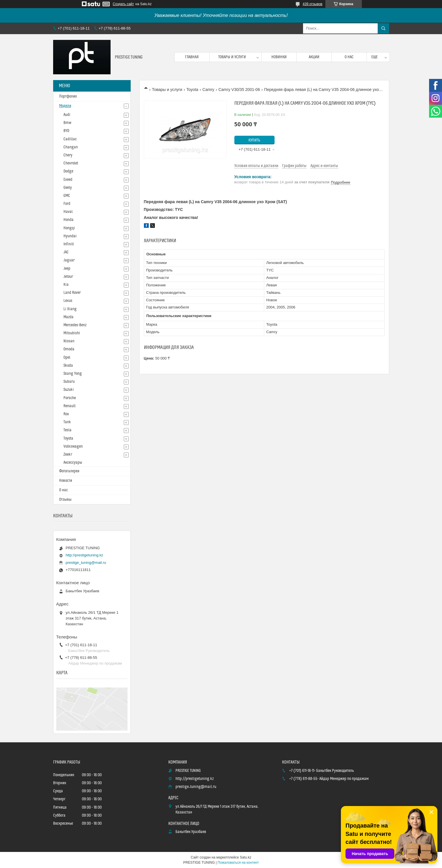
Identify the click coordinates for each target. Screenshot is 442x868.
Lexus (68, 301)
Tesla (67, 430)
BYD (66, 131)
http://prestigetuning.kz (85, 555)
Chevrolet (71, 163)
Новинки (279, 57)
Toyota (192, 90)
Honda (68, 220)
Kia (66, 285)
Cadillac (70, 139)
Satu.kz (246, 857)
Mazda (68, 317)
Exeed (68, 180)
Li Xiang (70, 309)
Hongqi (69, 228)
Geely (68, 188)
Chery (68, 155)
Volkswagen (73, 446)
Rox (66, 414)
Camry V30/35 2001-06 (239, 90)
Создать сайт (123, 4)
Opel (67, 358)
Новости (66, 481)
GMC (67, 196)
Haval (68, 212)
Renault (70, 406)
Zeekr (68, 455)
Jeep (67, 269)
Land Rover (72, 293)
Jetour (68, 277)
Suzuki (69, 390)
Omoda (69, 349)
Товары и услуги (232, 57)
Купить (254, 140)
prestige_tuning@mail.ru (86, 563)
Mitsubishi (72, 333)
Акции (314, 57)
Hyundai (70, 236)
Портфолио (68, 96)
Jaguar (69, 260)
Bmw (67, 123)
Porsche (70, 398)
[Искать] (383, 28)
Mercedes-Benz (75, 325)
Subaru (69, 382)
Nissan (69, 341)
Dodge (68, 171)
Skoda (68, 366)
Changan (71, 147)
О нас (349, 57)
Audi (67, 115)
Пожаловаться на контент (238, 863)
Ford (67, 204)
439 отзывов (313, 4)
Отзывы (65, 500)
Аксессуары (73, 463)
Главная (192, 57)
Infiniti (69, 244)
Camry (208, 90)
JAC (66, 252)
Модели (65, 106)
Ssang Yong (73, 374)
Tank (67, 422)
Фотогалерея (69, 471)
